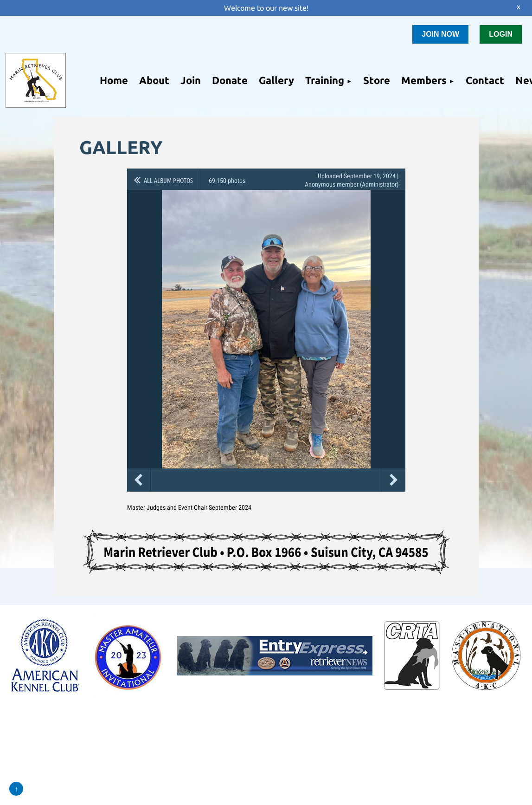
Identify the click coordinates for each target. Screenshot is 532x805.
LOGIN (501, 34)
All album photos (168, 180)
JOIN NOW (440, 34)
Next (394, 480)
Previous (139, 480)
